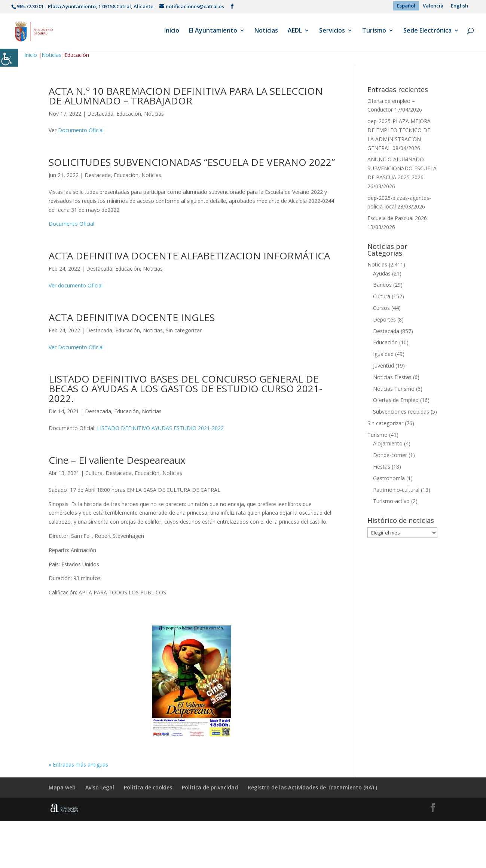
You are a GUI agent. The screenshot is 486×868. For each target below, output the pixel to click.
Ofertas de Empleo (396, 400)
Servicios (332, 33)
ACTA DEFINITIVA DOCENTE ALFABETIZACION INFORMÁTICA (189, 256)
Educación (129, 114)
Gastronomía (389, 478)
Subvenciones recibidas (401, 412)
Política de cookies (148, 787)
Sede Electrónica (427, 33)
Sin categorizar (184, 330)
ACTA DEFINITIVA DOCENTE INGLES (132, 317)
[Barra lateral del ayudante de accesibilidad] (9, 58)
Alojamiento (388, 443)
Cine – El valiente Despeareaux (117, 460)
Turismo (374, 33)
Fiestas (382, 467)
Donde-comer (390, 455)
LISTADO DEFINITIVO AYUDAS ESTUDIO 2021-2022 (160, 428)
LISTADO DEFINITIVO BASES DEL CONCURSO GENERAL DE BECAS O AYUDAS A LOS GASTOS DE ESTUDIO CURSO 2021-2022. (185, 389)
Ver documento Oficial (76, 285)
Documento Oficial (81, 130)
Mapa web (62, 787)
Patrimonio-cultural (396, 490)
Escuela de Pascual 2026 (397, 218)
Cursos (381, 308)
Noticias (266, 33)
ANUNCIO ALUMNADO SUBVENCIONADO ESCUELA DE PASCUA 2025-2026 (402, 168)
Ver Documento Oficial (76, 347)
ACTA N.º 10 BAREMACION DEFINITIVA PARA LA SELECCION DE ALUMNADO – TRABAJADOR (186, 96)
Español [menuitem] (406, 6)
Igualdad (383, 354)
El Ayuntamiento (213, 33)
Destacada (100, 114)
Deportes (384, 319)
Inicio (172, 33)
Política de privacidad (210, 787)
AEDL (295, 33)
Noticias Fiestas (392, 377)
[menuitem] (406, 6)
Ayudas (382, 273)
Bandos (382, 285)
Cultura (94, 473)
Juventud (383, 366)
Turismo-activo (391, 501)
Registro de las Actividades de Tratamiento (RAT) (312, 787)
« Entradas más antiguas (78, 765)
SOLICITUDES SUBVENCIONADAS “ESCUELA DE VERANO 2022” (192, 162)
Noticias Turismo (394, 389)
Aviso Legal (100, 787)
